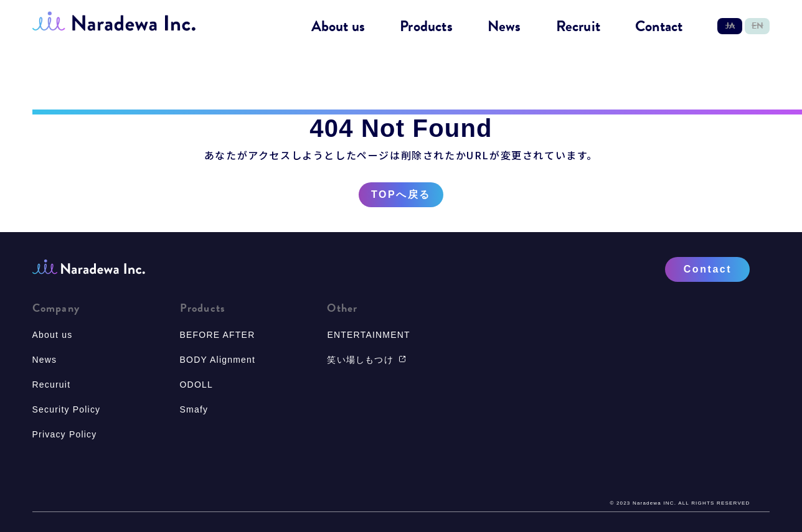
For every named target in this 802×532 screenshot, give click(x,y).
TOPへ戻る (401, 195)
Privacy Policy (65, 434)
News (504, 27)
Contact (659, 27)
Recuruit (52, 385)
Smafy (194, 409)
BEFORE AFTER (218, 335)
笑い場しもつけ (366, 360)
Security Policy (67, 409)
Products (426, 27)
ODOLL (196, 385)
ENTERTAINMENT (368, 335)
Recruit (578, 27)
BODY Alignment (218, 360)
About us (338, 27)
